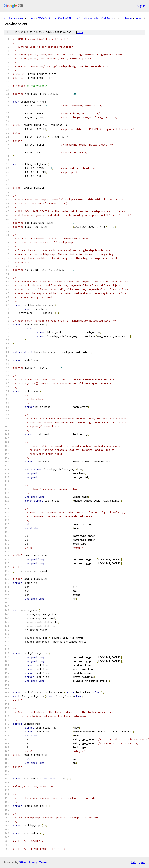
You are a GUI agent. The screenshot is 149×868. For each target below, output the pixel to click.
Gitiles (22, 862)
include (126, 18)
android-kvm (14, 18)
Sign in (141, 6)
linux (31, 18)
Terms (43, 862)
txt (133, 862)
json (142, 862)
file (80, 32)
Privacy (33, 862)
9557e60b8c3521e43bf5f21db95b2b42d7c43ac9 (76, 18)
